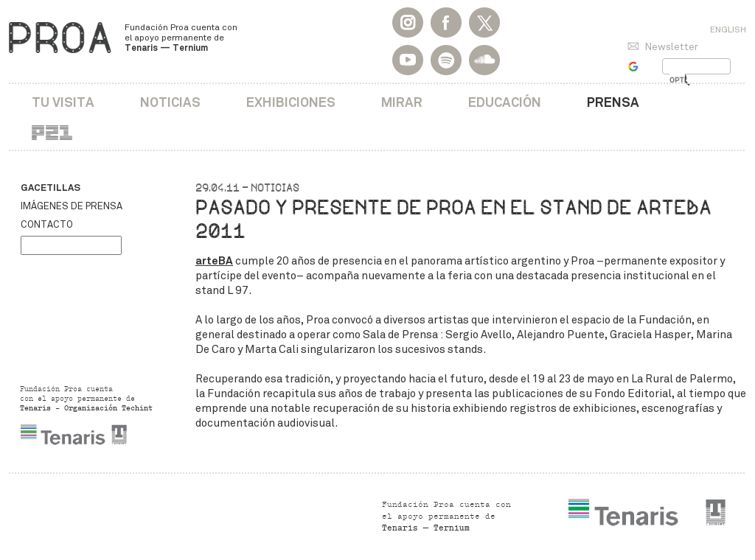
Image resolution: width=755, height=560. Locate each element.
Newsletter (671, 47)
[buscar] (677, 80)
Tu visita (63, 102)
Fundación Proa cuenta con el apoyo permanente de (181, 38)
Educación (505, 102)
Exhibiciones (291, 102)
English (728, 29)
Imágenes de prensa (72, 206)
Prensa (613, 102)
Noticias (170, 102)
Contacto (47, 225)
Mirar (402, 102)
